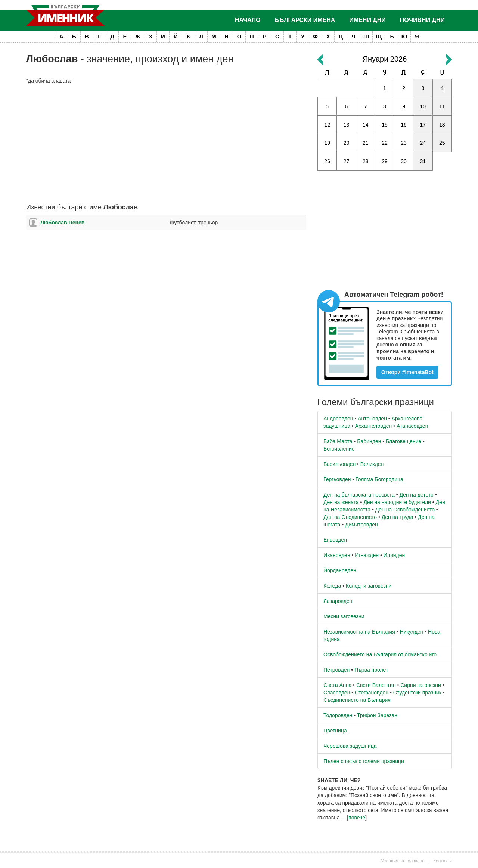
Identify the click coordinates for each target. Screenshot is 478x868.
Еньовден (335, 540)
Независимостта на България (359, 632)
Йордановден (340, 570)
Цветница (335, 731)
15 (385, 125)
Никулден (412, 632)
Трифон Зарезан (377, 715)
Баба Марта (338, 441)
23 (404, 143)
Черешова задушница (350, 746)
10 (423, 106)
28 (366, 161)
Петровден (336, 670)
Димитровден (361, 525)
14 (366, 125)
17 (423, 125)
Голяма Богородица (379, 479)
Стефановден (372, 693)
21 (366, 143)
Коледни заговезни (369, 586)
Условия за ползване (403, 861)
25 (442, 143)
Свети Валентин (376, 685)
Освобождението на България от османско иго (380, 654)
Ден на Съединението (350, 517)
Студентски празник (417, 693)
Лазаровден (338, 601)
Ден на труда (398, 517)
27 (347, 161)
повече (357, 818)
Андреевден (338, 419)
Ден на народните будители (397, 502)
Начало (248, 20)
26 (327, 161)
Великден (372, 464)
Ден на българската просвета (359, 495)
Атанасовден (412, 426)
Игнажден (367, 555)
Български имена (305, 20)
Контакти (443, 861)
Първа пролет (371, 670)
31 (423, 161)
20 (347, 143)
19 (327, 143)
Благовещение (403, 441)
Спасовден (337, 693)
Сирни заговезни (421, 685)
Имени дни (367, 20)
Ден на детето (416, 495)
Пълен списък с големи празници (364, 761)
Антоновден (372, 419)
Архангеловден (374, 426)
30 (404, 161)
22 (385, 143)
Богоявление (339, 449)
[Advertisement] (166, 144)
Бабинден (369, 441)
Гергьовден (337, 479)
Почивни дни (422, 20)
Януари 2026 (385, 59)
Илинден (394, 555)
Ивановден (337, 555)
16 (404, 125)
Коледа (332, 586)
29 (385, 161)
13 (347, 125)
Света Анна (337, 685)
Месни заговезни (344, 616)
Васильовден (339, 464)
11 (442, 106)
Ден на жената (341, 502)
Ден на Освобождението (405, 510)
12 (327, 125)
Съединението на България (357, 700)
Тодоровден (338, 715)
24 (423, 143)
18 (442, 125)
